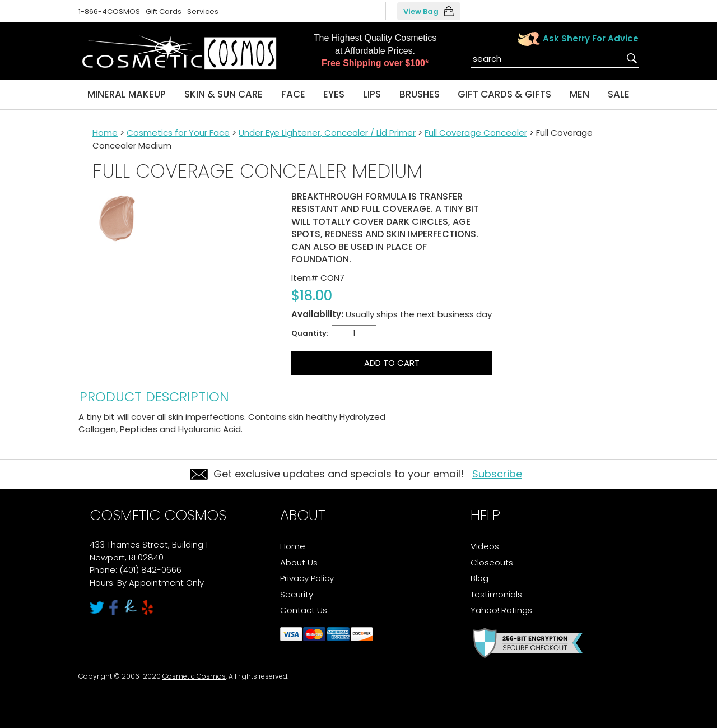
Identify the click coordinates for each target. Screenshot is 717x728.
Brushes (420, 94)
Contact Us (304, 610)
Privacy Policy (307, 578)
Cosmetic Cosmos (194, 676)
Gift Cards (164, 11)
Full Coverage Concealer (476, 133)
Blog (479, 578)
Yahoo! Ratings (501, 610)
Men (579, 94)
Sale (619, 94)
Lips (372, 94)
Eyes (334, 94)
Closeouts (492, 562)
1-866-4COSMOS (109, 11)
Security (297, 594)
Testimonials (496, 594)
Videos (485, 546)
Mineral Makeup (127, 94)
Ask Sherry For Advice (591, 38)
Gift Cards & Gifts (504, 94)
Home (105, 133)
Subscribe (497, 474)
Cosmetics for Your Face (178, 133)
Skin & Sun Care (224, 94)
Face (293, 94)
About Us (299, 562)
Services (203, 11)
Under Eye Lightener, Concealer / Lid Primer (327, 133)
